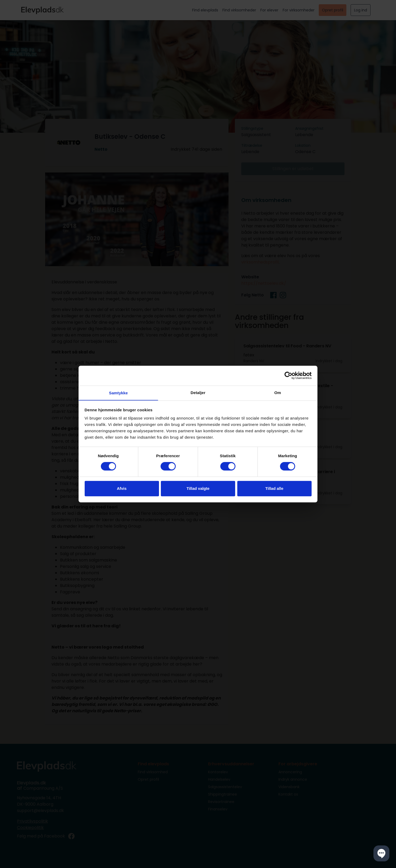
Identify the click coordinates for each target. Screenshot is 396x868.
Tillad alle (274, 489)
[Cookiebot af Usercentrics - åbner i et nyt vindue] (288, 375)
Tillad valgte (198, 489)
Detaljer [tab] (198, 392)
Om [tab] (277, 392)
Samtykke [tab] (119, 393)
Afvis (122, 489)
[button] (381, 853)
